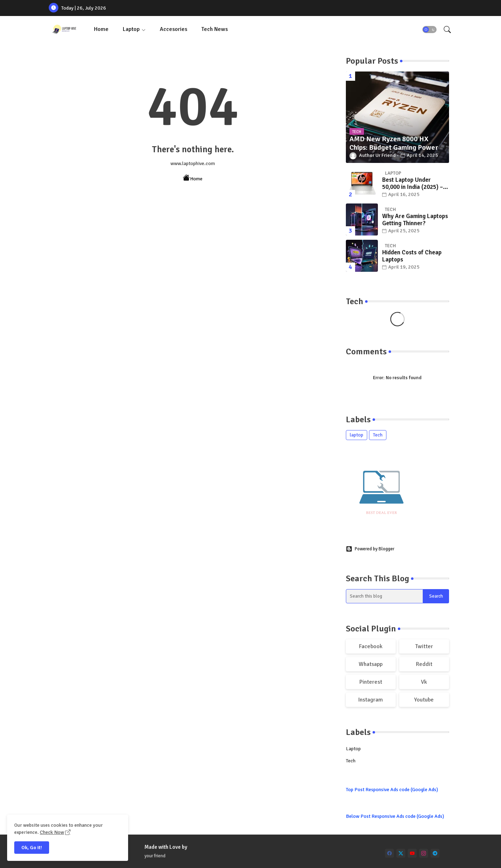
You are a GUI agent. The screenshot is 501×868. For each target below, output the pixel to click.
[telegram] (435, 853)
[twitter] (401, 853)
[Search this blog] (385, 596)
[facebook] (389, 853)
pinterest (371, 682)
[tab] (101, 29)
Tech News (215, 29)
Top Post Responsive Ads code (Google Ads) (392, 790)
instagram (371, 700)
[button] (429, 30)
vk (424, 682)
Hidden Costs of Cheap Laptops (412, 256)
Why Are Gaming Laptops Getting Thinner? (415, 220)
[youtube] (412, 853)
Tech (378, 435)
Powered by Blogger (370, 549)
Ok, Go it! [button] (32, 848)
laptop (357, 435)
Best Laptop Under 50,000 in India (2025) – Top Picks (413, 184)
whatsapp (371, 664)
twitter (424, 646)
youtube (424, 700)
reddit (424, 664)
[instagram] (424, 853)
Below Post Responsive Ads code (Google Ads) (395, 816)
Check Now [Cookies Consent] (52, 832)
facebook (371, 646)
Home (101, 29)
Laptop (131, 29)
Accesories (173, 29)
